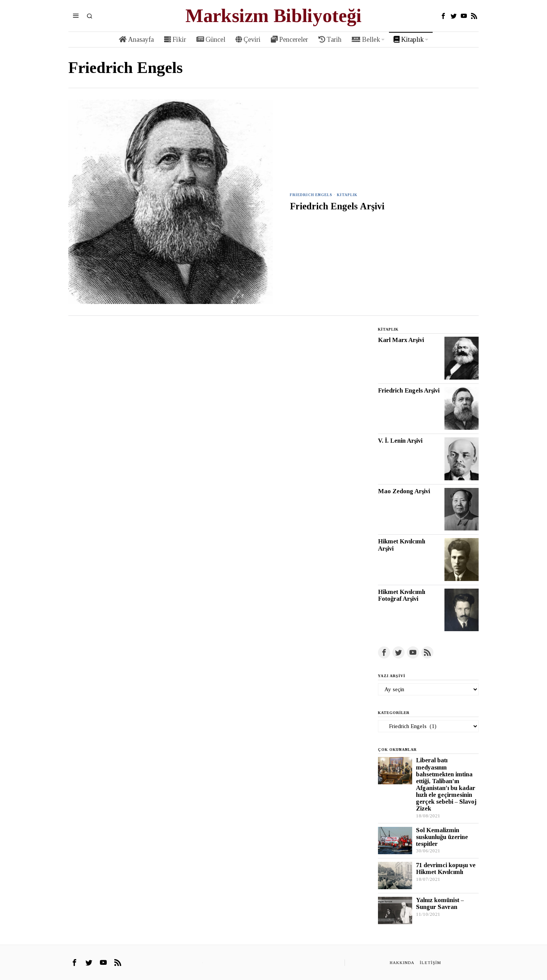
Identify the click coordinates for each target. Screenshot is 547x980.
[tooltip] (443, 16)
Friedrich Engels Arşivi (337, 206)
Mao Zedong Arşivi (404, 491)
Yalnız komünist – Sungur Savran (440, 904)
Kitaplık (348, 195)
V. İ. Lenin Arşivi (400, 441)
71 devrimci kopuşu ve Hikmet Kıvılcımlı (446, 869)
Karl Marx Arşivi (401, 340)
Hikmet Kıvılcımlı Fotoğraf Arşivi (402, 595)
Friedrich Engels (311, 195)
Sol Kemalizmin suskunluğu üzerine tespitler (442, 837)
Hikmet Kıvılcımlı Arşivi (402, 545)
